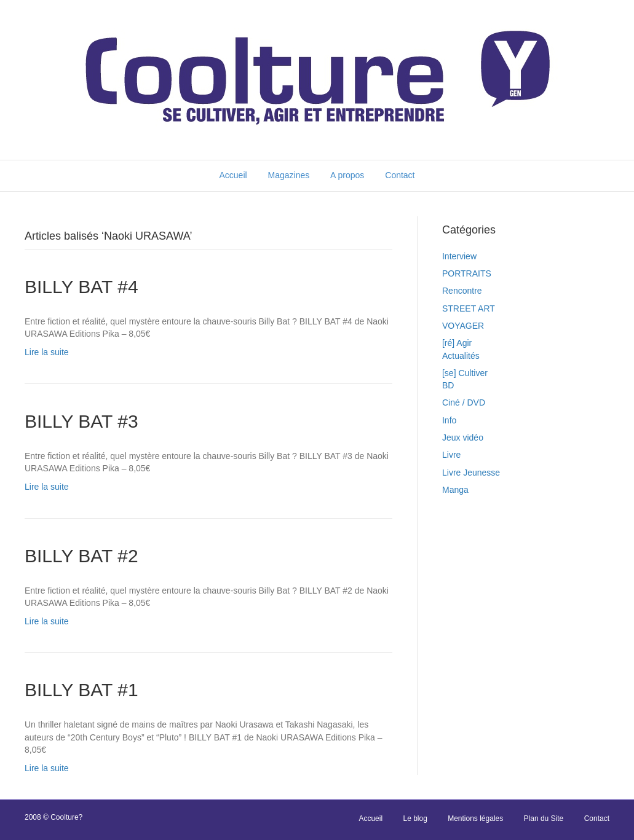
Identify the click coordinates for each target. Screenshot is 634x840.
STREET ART (469, 308)
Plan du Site (544, 818)
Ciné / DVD (464, 402)
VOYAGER (463, 326)
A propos (347, 175)
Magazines (289, 175)
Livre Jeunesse (471, 473)
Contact (400, 175)
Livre (451, 455)
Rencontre (462, 291)
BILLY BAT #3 (81, 421)
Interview (459, 256)
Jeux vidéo (463, 438)
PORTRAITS (467, 273)
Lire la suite (47, 352)
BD (448, 385)
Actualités (461, 356)
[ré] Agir (457, 343)
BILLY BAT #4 (81, 287)
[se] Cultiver (465, 373)
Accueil (233, 175)
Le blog (415, 818)
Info (449, 420)
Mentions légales (475, 818)
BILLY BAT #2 (81, 556)
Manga (455, 490)
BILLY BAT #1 (81, 690)
